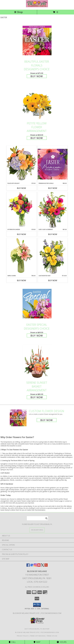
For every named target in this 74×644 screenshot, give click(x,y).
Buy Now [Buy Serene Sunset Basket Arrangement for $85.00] (37, 397)
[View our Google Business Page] (32, 566)
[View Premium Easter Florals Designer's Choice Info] (53, 164)
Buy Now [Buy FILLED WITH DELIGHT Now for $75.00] (21, 188)
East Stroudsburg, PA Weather (37, 629)
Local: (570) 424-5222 (37, 582)
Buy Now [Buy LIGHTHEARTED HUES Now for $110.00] (53, 280)
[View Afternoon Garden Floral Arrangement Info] (21, 210)
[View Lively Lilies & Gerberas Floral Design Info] (53, 210)
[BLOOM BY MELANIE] (37, 7)
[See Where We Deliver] (37, 530)
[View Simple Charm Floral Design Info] (21, 256)
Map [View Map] (37, 642)
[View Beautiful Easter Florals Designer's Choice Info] (37, 40)
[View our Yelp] (46, 566)
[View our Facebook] (28, 566)
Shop (18, 12)
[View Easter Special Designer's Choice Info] (37, 304)
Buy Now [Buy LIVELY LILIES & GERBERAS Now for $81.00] (53, 234)
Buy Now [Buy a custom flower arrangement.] (47, 420)
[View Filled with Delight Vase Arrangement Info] (21, 164)
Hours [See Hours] (62, 642)
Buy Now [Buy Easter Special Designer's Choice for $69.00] (37, 335)
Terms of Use (52, 636)
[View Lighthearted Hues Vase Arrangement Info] (53, 256)
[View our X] (42, 566)
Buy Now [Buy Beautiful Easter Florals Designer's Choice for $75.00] (37, 76)
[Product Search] (37, 518)
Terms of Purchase (38, 636)
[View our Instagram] (35, 566)
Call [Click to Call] (12, 642)
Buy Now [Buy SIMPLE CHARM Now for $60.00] (21, 280)
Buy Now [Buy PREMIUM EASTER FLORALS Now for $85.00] (53, 188)
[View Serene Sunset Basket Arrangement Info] (37, 362)
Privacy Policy (23, 636)
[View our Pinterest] (39, 566)
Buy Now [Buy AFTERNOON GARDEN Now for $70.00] (21, 234)
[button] (37, 605)
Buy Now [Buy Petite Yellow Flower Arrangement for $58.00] (37, 138)
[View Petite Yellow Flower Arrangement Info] (37, 102)
